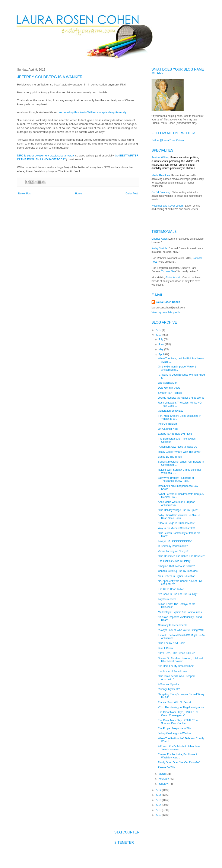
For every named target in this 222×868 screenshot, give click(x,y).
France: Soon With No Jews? (175, 702)
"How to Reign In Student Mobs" (176, 523)
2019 (159, 330)
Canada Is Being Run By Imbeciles (178, 571)
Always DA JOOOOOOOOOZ (175, 541)
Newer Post (25, 194)
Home (79, 194)
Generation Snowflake (171, 411)
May (161, 349)
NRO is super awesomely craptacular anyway (45, 156)
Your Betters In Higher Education (177, 576)
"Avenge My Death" (169, 689)
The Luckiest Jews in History (174, 561)
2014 (159, 805)
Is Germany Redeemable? (173, 546)
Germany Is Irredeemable (172, 625)
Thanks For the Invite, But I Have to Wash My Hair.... (178, 756)
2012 (159, 815)
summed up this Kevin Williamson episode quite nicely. (94, 112)
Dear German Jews (169, 388)
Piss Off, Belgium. (168, 424)
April (161, 354)
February (164, 779)
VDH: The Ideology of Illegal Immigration (181, 707)
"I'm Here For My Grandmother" (176, 666)
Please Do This (167, 767)
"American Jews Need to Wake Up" (178, 447)
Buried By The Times (170, 457)
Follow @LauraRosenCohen (168, 140)
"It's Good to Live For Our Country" (178, 594)
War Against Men (168, 383)
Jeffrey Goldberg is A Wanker (175, 733)
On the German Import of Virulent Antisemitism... (177, 368)
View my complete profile (166, 312)
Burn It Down (165, 648)
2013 (159, 810)
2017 (159, 790)
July (161, 339)
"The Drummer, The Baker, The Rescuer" (181, 556)
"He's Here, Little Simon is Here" (176, 653)
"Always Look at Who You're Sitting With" (181, 630)
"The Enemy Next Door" (172, 643)
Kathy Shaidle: (160, 248)
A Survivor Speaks (168, 684)
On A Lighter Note (168, 429)
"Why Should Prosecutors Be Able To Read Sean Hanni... (179, 517)
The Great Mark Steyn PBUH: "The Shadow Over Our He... (178, 722)
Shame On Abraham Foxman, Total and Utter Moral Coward (180, 660)
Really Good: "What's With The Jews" (179, 452)
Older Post (132, 194)
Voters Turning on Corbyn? (173, 551)
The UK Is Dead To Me (171, 589)
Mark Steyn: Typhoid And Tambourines (180, 612)
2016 (159, 795)
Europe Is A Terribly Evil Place (175, 434)
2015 (159, 800)
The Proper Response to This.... (176, 728)
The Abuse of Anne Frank (172, 671)
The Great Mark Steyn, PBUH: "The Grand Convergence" (178, 714)
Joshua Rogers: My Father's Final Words (181, 398)
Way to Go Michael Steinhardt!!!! (176, 528)
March (163, 774)
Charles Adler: (160, 239)
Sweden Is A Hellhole (170, 393)
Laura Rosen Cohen (168, 302)
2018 (159, 335)
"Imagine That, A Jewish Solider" (176, 566)
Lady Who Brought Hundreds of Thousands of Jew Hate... (176, 479)
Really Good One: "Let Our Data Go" (179, 762)
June (162, 344)
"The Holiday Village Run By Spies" (178, 510)
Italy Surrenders (167, 599)
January (164, 784)
